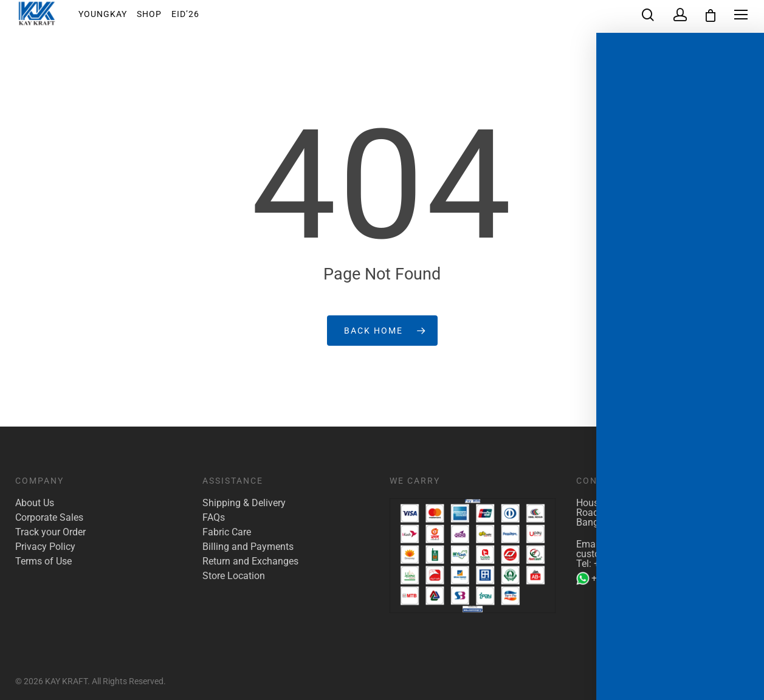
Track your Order (50, 532)
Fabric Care (227, 532)
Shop (158, 18)
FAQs (214, 518)
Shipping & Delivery (244, 503)
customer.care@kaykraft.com (639, 554)
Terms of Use (43, 561)
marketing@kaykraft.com (659, 544)
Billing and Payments (248, 547)
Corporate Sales (49, 518)
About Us (35, 503)
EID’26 (194, 18)
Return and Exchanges (250, 561)
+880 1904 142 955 (626, 578)
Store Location (234, 576)
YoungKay (111, 18)
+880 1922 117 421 (636, 564)
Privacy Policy (45, 547)
